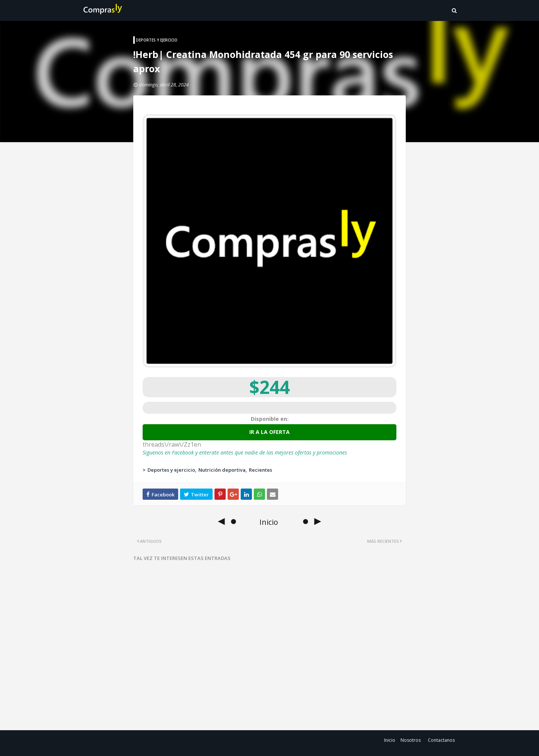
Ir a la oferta (269, 432)
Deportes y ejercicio (171, 470)
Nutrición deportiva (222, 470)
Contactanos (441, 740)
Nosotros (411, 740)
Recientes (261, 470)
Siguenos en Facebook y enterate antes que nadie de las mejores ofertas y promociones (245, 452)
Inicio (390, 740)
